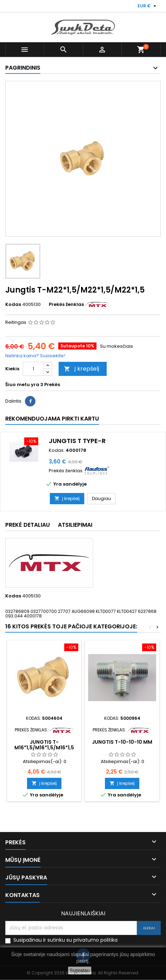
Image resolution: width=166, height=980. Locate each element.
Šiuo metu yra (22, 385)
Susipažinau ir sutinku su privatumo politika (65, 940)
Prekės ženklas (66, 305)
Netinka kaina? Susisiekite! (35, 356)
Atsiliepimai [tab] (75, 525)
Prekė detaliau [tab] (28, 525)
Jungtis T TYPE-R (77, 441)
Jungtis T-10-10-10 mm (122, 742)
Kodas (13, 305)
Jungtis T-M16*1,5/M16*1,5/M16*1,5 (44, 745)
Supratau (80, 971)
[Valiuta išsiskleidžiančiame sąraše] (148, 6)
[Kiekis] (33, 369)
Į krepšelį (82, 369)
